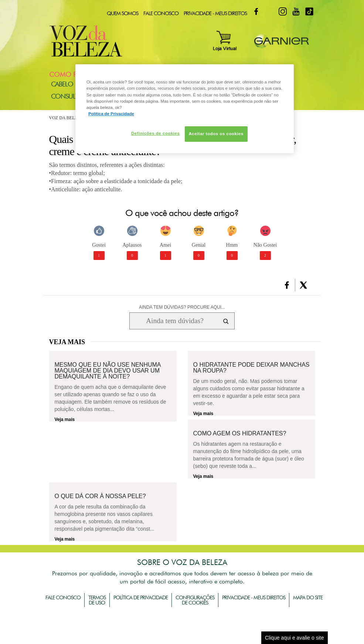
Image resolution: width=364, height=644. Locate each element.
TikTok (309, 11)
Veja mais (65, 419)
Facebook (256, 11)
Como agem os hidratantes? (240, 434)
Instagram (283, 11)
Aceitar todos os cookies (216, 134)
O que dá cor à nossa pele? (100, 496)
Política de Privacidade (141, 597)
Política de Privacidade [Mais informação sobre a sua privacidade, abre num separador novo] (111, 114)
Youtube (296, 11)
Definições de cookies (155, 133)
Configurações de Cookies (195, 600)
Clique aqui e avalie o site (295, 638)
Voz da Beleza (66, 118)
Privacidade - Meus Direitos (215, 13)
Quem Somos (123, 13)
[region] (185, 109)
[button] (287, 285)
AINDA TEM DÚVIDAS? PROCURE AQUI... (182, 307)
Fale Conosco (161, 13)
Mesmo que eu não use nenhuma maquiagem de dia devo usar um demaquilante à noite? (108, 371)
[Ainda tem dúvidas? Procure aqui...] (175, 321)
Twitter (269, 11)
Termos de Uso (97, 600)
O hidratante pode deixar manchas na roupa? (251, 368)
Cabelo (62, 84)
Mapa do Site (308, 597)
